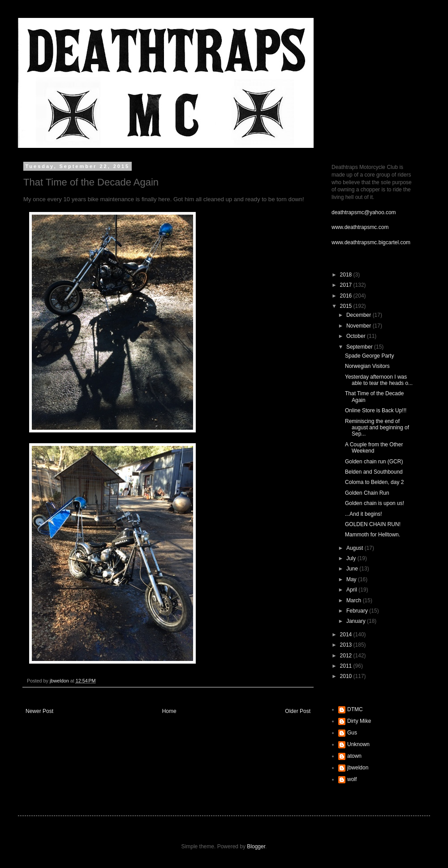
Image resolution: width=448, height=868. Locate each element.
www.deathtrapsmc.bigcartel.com (371, 242)
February (358, 611)
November (360, 326)
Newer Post (39, 711)
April (352, 590)
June (353, 569)
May (352, 579)
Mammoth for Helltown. (373, 535)
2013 (347, 645)
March (355, 600)
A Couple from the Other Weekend (374, 448)
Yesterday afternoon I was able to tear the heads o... (379, 380)
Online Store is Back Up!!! (376, 410)
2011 (347, 666)
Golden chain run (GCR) (374, 462)
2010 (347, 676)
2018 (347, 275)
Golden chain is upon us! (375, 503)
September (360, 347)
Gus (352, 733)
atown (354, 756)
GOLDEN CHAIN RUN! (373, 524)
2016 (347, 296)
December (360, 315)
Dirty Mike (359, 721)
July (352, 558)
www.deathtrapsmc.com (360, 227)
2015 (347, 306)
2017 (347, 285)
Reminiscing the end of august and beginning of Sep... (377, 428)
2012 (347, 656)
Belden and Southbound (374, 472)
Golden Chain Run (367, 493)
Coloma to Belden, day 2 (374, 482)
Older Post (298, 711)
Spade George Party (369, 356)
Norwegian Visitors (367, 366)
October (357, 336)
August (355, 548)
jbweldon (358, 768)
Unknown (358, 744)
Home (169, 711)
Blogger (256, 846)
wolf (352, 779)
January (357, 621)
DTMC (355, 709)
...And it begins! (364, 514)
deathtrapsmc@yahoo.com (364, 212)
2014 (347, 635)
